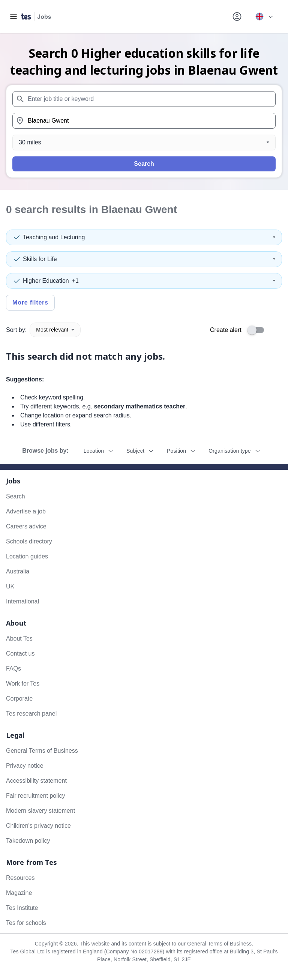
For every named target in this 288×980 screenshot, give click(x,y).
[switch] (258, 330)
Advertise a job (26, 511)
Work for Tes (23, 684)
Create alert (226, 330)
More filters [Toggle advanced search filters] (30, 302)
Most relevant (55, 330)
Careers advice (26, 526)
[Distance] (144, 143)
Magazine (19, 893)
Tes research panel (31, 714)
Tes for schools (26, 923)
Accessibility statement (36, 781)
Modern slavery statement (40, 811)
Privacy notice (25, 766)
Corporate (19, 699)
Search (144, 164)
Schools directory (29, 541)
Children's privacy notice (38, 826)
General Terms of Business (42, 751)
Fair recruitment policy (35, 796)
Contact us (20, 654)
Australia (18, 571)
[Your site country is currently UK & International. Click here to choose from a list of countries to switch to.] (264, 17)
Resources (20, 878)
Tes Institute (22, 908)
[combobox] (144, 99)
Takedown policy (28, 841)
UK (10, 586)
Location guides (27, 556)
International (22, 601)
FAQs (13, 669)
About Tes (19, 639)
